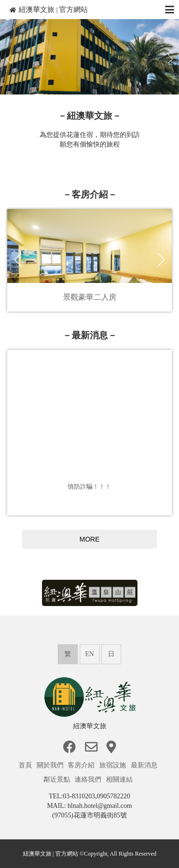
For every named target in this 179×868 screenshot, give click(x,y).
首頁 (26, 765)
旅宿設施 (114, 765)
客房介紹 (82, 765)
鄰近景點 (58, 779)
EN (89, 654)
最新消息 (145, 765)
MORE (90, 539)
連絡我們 (89, 779)
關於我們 (51, 765)
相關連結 (120, 779)
